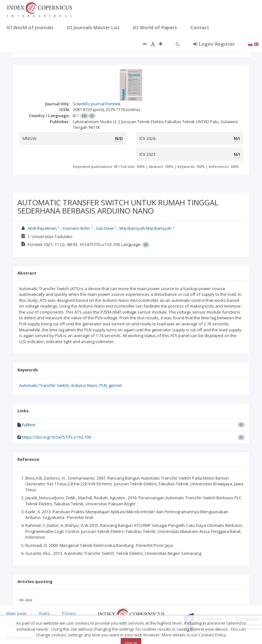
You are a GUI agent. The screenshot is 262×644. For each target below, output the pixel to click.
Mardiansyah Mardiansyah (146, 228)
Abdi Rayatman (42, 228)
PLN (103, 385)
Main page (16, 613)
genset (115, 385)
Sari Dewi (105, 228)
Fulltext (29, 425)
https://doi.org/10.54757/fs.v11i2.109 (56, 437)
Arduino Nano (84, 385)
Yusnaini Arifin (76, 228)
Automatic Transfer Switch (44, 385)
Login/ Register (214, 44)
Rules (44, 613)
